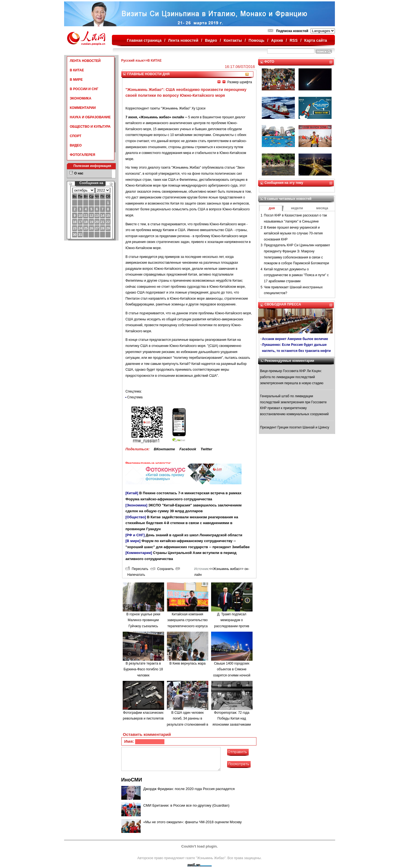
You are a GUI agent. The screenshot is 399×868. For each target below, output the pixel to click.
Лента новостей (183, 40)
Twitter (206, 449)
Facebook (188, 449)
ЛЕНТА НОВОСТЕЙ (85, 61)
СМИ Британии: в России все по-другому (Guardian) (187, 805)
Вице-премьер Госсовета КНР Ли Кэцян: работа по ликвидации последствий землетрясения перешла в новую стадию (292, 377)
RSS (294, 40)
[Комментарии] (139, 553)
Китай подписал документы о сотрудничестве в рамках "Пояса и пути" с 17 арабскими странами (296, 275)
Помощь (256, 40)
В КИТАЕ (77, 70)
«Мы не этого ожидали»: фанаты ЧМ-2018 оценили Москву (193, 822)
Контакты (233, 40)
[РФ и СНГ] (135, 535)
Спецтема (135, 397)
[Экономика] (136, 505)
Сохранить (162, 569)
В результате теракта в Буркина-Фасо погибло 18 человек (143, 669)
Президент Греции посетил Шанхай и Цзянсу (295, 427)
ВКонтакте (164, 449)
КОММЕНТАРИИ (83, 108)
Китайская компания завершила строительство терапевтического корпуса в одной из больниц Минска (188, 626)
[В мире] (133, 541)
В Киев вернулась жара (187, 663)
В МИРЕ (76, 80)
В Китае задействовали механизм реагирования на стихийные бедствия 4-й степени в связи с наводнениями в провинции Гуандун (182, 523)
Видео (211, 40)
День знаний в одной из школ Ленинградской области (194, 535)
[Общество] (136, 517)
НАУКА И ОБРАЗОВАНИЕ (90, 117)
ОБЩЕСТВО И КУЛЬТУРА (90, 127)
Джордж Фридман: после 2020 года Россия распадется (189, 789)
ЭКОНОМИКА (81, 98)
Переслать (137, 569)
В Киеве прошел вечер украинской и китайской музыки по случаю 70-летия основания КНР (293, 233)
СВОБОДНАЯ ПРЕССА (283, 304)
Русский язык (132, 61)
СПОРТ (76, 136)
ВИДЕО (76, 145)
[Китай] (132, 493)
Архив (277, 40)
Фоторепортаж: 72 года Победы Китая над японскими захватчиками (232, 719)
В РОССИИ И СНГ (84, 89)
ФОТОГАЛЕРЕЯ (83, 155)
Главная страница (144, 40)
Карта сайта (316, 40)
